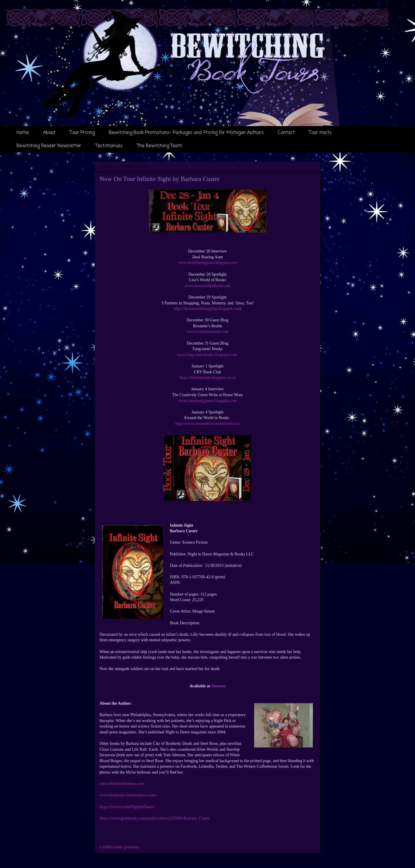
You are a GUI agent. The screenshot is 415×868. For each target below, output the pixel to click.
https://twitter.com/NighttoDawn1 (127, 807)
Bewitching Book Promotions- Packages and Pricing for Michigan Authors (186, 133)
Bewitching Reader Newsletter (49, 146)
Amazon (218, 686)
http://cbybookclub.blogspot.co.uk (207, 378)
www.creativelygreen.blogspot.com (208, 401)
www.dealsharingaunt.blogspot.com (208, 263)
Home (23, 133)
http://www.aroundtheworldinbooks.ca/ (207, 424)
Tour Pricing (82, 133)
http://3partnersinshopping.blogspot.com (207, 309)
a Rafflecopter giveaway (120, 847)
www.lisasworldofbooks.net (207, 286)
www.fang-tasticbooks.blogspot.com (207, 355)
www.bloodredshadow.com (122, 784)
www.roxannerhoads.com (208, 332)
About (49, 133)
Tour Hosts (320, 133)
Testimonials (109, 146)
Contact (286, 133)
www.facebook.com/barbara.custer (128, 795)
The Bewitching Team (160, 146)
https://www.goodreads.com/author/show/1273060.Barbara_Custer (154, 818)
